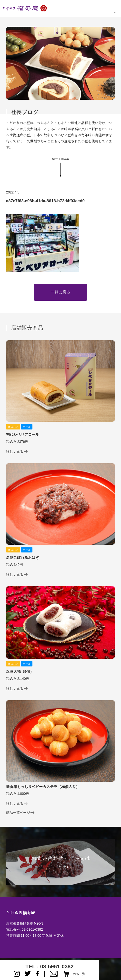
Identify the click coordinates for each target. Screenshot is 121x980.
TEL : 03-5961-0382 (50, 967)
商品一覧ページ (18, 813)
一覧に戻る (60, 292)
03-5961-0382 (32, 929)
